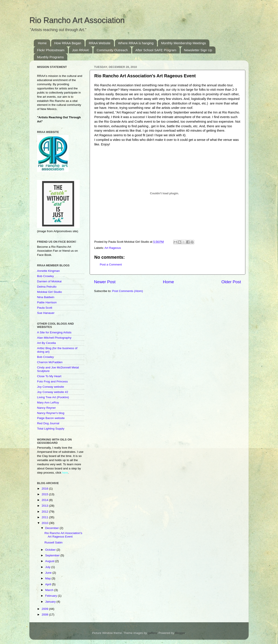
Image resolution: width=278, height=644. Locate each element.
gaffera (152, 633)
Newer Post (105, 282)
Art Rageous (113, 248)
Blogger (180, 633)
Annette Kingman (48, 271)
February (52, 596)
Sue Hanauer (46, 313)
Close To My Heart (49, 376)
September (53, 555)
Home (42, 43)
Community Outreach (112, 50)
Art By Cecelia (46, 343)
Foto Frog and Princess (52, 381)
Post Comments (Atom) (128, 291)
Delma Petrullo (47, 287)
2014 (45, 500)
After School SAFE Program (156, 50)
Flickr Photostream (51, 50)
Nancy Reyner (46, 408)
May (48, 578)
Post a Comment (111, 264)
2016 (45, 489)
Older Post (231, 282)
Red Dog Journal (48, 423)
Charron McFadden (50, 362)
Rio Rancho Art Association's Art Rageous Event (63, 535)
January (51, 602)
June (49, 573)
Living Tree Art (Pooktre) (53, 397)
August (50, 561)
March (50, 590)
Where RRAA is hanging (136, 43)
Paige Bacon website (51, 418)
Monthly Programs (50, 57)
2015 (45, 494)
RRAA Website (100, 43)
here (65, 473)
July (48, 567)
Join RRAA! (81, 50)
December (52, 528)
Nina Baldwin (46, 297)
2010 (45, 523)
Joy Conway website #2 (53, 392)
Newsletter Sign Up (198, 50)
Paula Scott (45, 308)
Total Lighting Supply (51, 429)
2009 (45, 609)
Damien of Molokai (49, 281)
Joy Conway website (51, 387)
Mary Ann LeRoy (48, 402)
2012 (45, 512)
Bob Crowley (45, 276)
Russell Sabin (54, 542)
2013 (45, 506)
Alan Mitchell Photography (54, 338)
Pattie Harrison (47, 302)
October (51, 550)
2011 (45, 517)
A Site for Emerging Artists (54, 332)
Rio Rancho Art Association (77, 20)
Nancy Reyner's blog (51, 413)
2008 (45, 615)
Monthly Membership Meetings (184, 43)
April (49, 584)
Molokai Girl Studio (49, 292)
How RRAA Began (68, 43)
